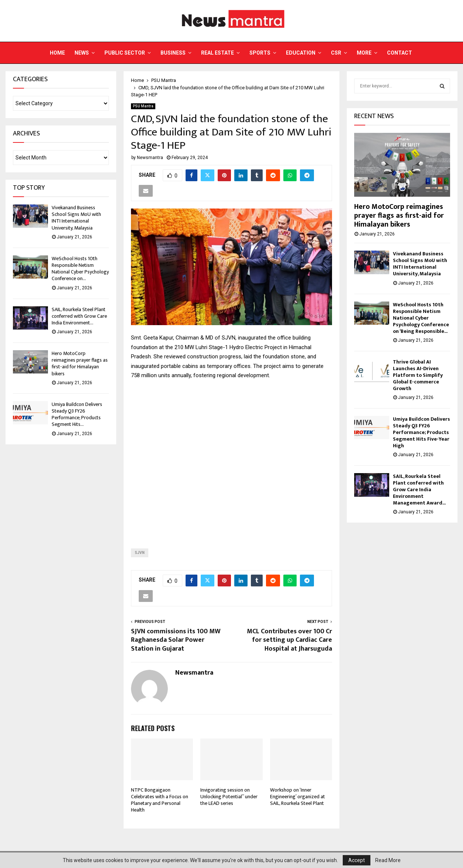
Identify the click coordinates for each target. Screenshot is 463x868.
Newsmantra (150, 158)
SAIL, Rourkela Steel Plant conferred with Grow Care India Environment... (79, 316)
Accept (357, 860)
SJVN (140, 553)
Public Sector (125, 53)
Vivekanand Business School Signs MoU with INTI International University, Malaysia (76, 218)
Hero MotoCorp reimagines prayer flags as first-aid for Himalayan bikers (80, 364)
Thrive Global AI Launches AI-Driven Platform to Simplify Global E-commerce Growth (418, 375)
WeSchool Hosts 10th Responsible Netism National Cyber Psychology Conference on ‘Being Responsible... (421, 318)
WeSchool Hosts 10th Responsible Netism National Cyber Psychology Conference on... (80, 269)
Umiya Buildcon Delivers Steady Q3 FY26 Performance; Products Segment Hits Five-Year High (421, 432)
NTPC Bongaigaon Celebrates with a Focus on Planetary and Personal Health (160, 800)
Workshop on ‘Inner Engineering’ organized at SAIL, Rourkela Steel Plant (298, 797)
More (364, 53)
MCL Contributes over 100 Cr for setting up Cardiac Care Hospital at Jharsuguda (289, 640)
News (82, 53)
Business (173, 53)
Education (301, 53)
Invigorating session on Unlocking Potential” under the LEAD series (229, 797)
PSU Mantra (143, 106)
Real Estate (217, 53)
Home (57, 53)
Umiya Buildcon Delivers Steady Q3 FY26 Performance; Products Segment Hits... (77, 414)
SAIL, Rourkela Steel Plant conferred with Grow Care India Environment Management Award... (419, 490)
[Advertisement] (231, 458)
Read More (388, 860)
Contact (400, 53)
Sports (260, 53)
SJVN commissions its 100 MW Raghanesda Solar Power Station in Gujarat (176, 640)
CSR (336, 53)
